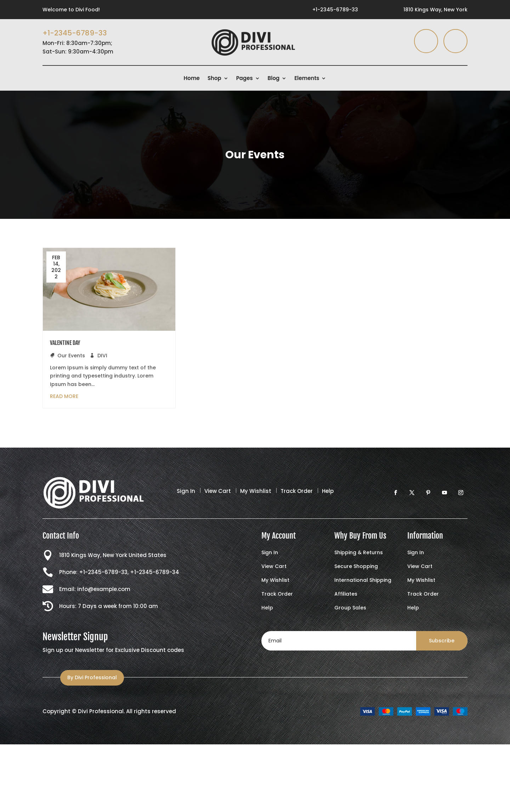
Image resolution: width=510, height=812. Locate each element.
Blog (274, 79)
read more (64, 396)
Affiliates (346, 594)
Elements (307, 79)
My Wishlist (256, 491)
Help (328, 491)
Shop (214, 79)
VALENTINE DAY (65, 343)
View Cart (218, 491)
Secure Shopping (356, 567)
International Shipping (363, 581)
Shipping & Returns (359, 553)
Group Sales (350, 608)
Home (192, 79)
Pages (245, 79)
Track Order (297, 491)
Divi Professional (101, 711)
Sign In (186, 491)
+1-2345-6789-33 (335, 10)
